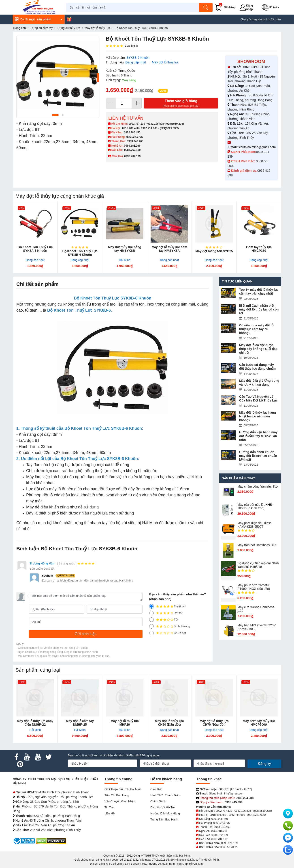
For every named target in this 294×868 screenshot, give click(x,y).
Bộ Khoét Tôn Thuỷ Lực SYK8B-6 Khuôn (80, 253)
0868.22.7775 (135, 137)
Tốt (164, 620)
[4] (151, 613)
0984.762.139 (132, 150)
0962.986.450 (132, 132)
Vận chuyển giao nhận (120, 801)
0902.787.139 (137, 124)
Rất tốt (166, 613)
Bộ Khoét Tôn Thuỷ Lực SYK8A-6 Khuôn (35, 249)
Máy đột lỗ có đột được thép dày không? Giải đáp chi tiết (258, 349)
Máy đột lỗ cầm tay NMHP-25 (80, 723)
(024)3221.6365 (169, 128)
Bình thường (170, 626)
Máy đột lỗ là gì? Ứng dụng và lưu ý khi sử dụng (259, 383)
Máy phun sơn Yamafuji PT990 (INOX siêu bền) (254, 587)
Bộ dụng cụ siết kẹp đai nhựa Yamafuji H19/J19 (258, 565)
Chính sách (158, 801)
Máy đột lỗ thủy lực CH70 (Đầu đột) (214, 723)
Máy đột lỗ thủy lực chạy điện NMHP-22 (35, 723)
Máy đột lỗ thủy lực (165, 62)
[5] (151, 606)
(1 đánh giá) (122, 46)
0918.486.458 (130, 128)
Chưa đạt (168, 633)
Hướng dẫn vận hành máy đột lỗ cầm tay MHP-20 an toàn (258, 436)
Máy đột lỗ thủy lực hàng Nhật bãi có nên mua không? (258, 416)
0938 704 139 (219, 839)
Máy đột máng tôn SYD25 (214, 251)
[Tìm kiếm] (206, 7)
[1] (151, 633)
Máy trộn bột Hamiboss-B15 (257, 545)
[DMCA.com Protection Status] (51, 841)
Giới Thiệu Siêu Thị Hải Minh (123, 789)
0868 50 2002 (229, 847)
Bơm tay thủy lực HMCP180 (259, 249)
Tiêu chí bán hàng (117, 795)
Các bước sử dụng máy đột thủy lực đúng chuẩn (257, 367)
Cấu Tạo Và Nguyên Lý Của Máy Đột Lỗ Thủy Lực (258, 398)
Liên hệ (110, 813)
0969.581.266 (132, 146)
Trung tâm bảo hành (164, 819)
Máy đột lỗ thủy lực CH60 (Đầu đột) (169, 723)
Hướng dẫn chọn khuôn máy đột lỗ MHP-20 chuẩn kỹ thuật (258, 456)
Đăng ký (264, 764)
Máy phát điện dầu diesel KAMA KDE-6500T (255, 525)
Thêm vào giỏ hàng (181, 103)
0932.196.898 (156, 124)
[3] (151, 620)
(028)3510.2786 (175, 124)
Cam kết (156, 789)
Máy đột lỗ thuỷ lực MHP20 (125, 723)
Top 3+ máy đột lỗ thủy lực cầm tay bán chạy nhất (259, 292)
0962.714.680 (149, 128)
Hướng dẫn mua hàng (165, 813)
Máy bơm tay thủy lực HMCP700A (259, 723)
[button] (272, 7)
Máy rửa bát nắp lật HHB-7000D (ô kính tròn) (255, 506)
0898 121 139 (229, 843)
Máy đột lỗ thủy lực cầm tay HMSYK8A (169, 249)
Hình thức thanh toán (165, 795)
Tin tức (109, 807)
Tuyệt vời (167, 606)
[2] (151, 626)
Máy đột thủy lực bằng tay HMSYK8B (125, 249)
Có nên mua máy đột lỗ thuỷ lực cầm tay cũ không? (256, 329)
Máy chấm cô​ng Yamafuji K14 (258, 486)
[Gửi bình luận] (86, 634)
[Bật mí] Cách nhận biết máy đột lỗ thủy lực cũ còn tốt (259, 309)
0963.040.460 (135, 141)
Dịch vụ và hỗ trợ (163, 807)
